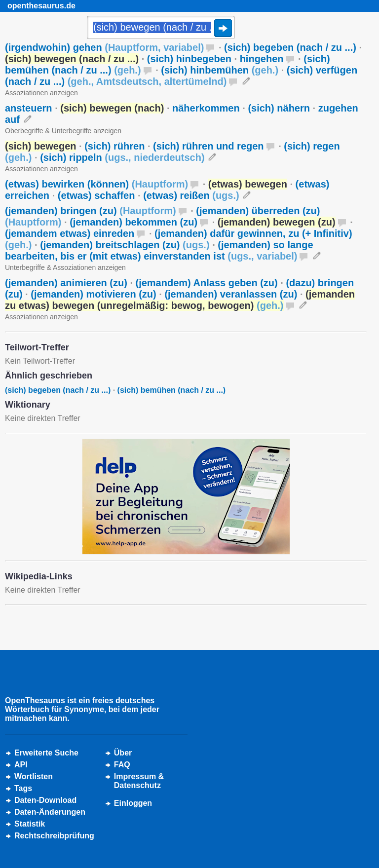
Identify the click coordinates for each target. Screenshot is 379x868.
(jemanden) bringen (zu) (91, 211)
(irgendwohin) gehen (104, 47)
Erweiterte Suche (46, 753)
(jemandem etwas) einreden (70, 233)
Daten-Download (45, 800)
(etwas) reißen (191, 195)
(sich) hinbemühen (220, 70)
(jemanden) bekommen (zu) (133, 222)
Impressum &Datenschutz (139, 781)
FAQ (122, 765)
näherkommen (206, 108)
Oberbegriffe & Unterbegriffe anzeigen (63, 131)
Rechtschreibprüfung (54, 836)
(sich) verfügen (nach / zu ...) (181, 76)
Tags (23, 788)
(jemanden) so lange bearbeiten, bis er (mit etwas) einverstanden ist (159, 250)
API (21, 765)
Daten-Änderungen (50, 812)
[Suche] (161, 28)
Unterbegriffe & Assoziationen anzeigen (65, 267)
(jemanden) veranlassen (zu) (231, 294)
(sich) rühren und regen (208, 146)
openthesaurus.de (41, 6)
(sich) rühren (114, 146)
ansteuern (29, 108)
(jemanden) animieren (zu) (66, 283)
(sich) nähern (279, 108)
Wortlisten (34, 776)
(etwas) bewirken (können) (96, 184)
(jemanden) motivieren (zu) (93, 294)
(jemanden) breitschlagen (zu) (125, 245)
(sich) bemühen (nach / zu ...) (172, 390)
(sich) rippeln (122, 157)
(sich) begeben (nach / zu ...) (290, 47)
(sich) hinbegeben (189, 59)
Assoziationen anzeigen (41, 93)
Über (123, 753)
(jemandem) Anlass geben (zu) (207, 283)
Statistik (30, 824)
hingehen (262, 59)
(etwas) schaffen (96, 195)
